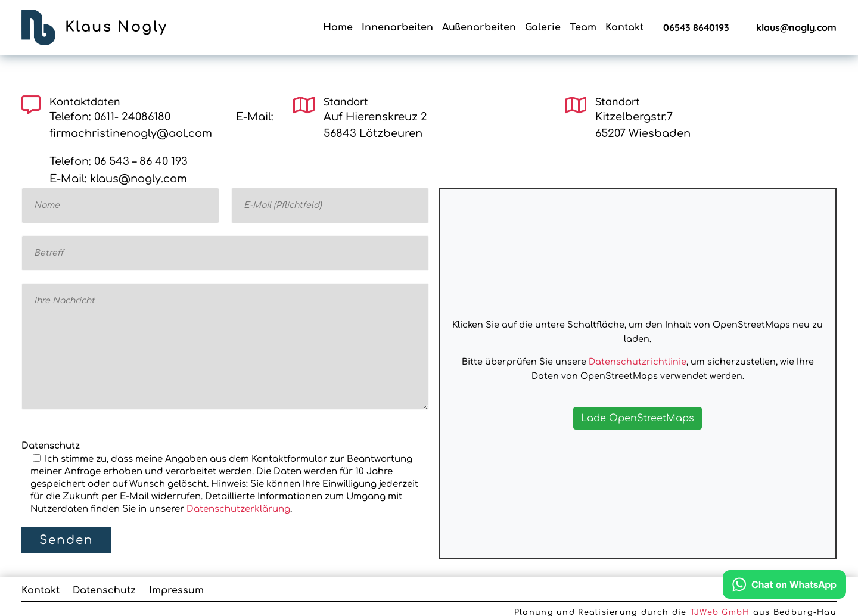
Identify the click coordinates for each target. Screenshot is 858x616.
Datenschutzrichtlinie (638, 362)
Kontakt (624, 28)
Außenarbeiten (479, 28)
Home (338, 28)
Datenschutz (104, 591)
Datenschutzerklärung (238, 509)
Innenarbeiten (397, 28)
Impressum (176, 591)
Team (583, 28)
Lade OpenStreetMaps (638, 418)
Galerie (543, 28)
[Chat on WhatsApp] (784, 587)
